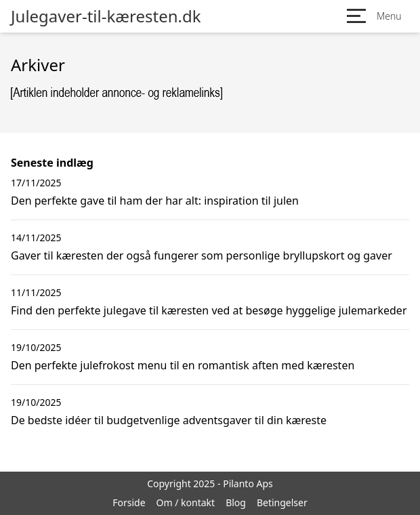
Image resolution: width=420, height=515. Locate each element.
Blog (236, 502)
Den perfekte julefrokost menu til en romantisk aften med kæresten (183, 365)
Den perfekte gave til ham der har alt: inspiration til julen (155, 201)
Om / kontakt (186, 502)
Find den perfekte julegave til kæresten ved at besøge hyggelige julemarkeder (209, 310)
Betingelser (282, 502)
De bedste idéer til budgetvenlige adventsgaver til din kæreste (169, 420)
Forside (129, 502)
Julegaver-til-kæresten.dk (106, 16)
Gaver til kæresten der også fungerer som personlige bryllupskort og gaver (202, 255)
